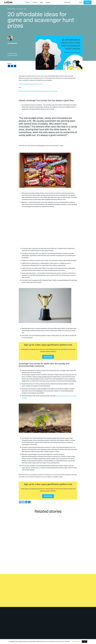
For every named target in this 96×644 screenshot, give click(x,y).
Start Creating (30, 2)
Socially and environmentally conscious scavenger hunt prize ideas (38, 91)
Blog (62, 2)
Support (68, 2)
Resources (40, 2)
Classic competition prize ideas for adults (31, 84)
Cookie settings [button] (76, 641)
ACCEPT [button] (85, 642)
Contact (55, 2)
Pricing (48, 2)
